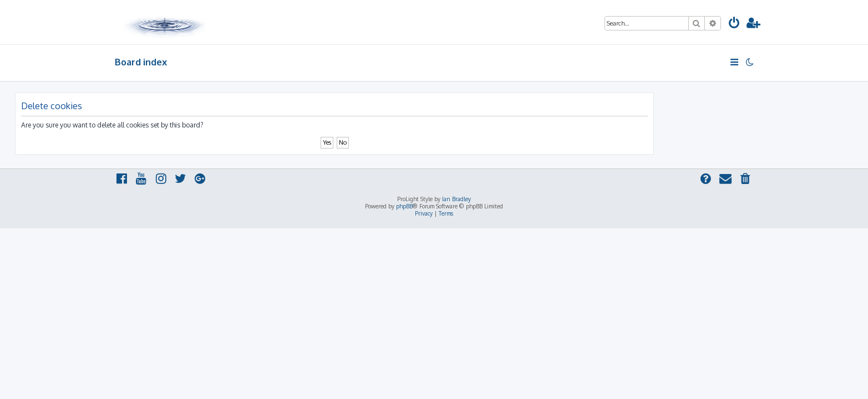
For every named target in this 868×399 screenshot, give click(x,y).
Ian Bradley (456, 199)
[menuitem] (734, 24)
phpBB (404, 206)
